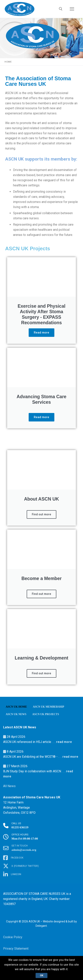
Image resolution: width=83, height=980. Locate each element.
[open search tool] (61, 9)
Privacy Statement (16, 949)
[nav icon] (72, 9)
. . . (53, 742)
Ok (42, 975)
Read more (41, 333)
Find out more (41, 514)
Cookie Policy (13, 937)
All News (9, 786)
